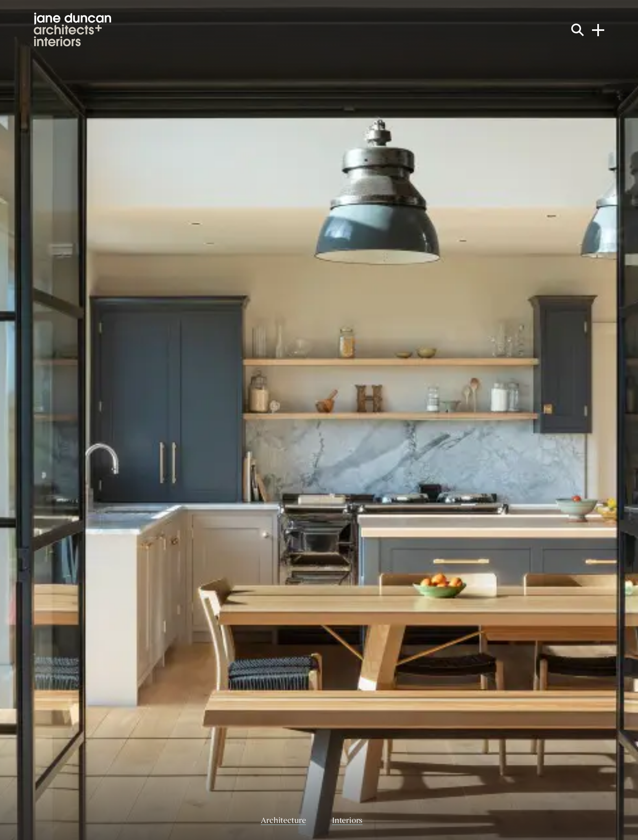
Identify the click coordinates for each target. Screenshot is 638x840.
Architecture (283, 821)
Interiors (347, 821)
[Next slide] (510, 420)
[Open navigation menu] (598, 29)
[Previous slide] (128, 420)
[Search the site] (578, 30)
